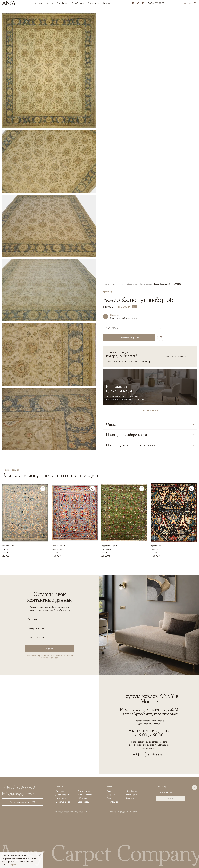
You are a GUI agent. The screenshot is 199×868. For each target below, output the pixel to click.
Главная (107, 15)
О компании (94, 3)
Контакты (108, 3)
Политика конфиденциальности (122, 812)
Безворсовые (84, 802)
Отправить (50, 649)
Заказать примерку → (176, 87)
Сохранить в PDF (150, 141)
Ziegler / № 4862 (109, 546)
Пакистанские (146, 15)
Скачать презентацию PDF (22, 802)
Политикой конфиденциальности (57, 657)
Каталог (39, 3)
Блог (109, 798)
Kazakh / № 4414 (10, 546)
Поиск (170, 798)
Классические (119, 15)
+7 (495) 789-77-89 (156, 3)
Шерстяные (132, 15)
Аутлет (50, 3)
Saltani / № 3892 (59, 546)
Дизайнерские (62, 795)
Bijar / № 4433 (157, 546)
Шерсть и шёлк (63, 802)
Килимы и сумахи (86, 795)
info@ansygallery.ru (19, 794)
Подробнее (14, 864)
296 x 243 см (112, 59)
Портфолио (63, 3)
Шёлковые (83, 798)
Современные (84, 791)
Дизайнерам (78, 3)
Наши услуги (132, 795)
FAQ (109, 791)
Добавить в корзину (129, 68)
